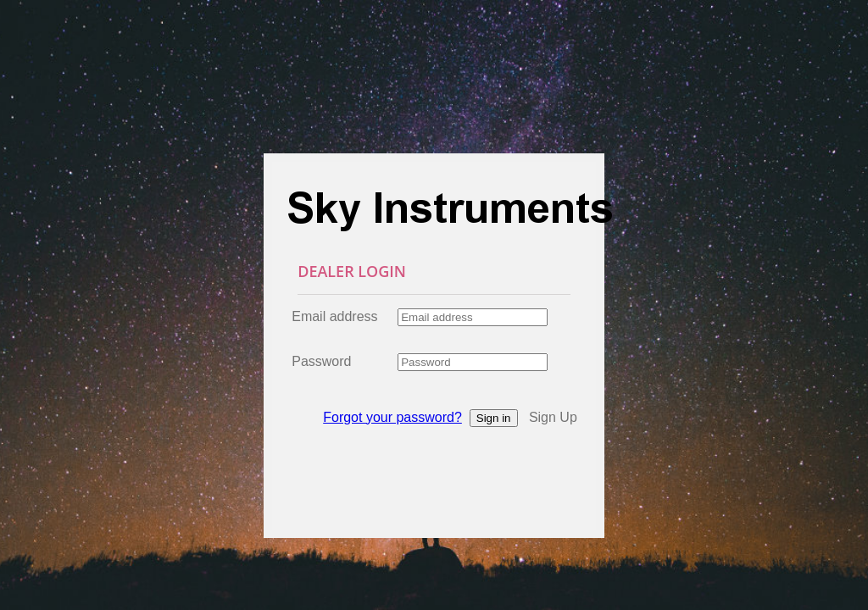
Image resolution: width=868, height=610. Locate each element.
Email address (334, 316)
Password (321, 361)
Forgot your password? (392, 417)
